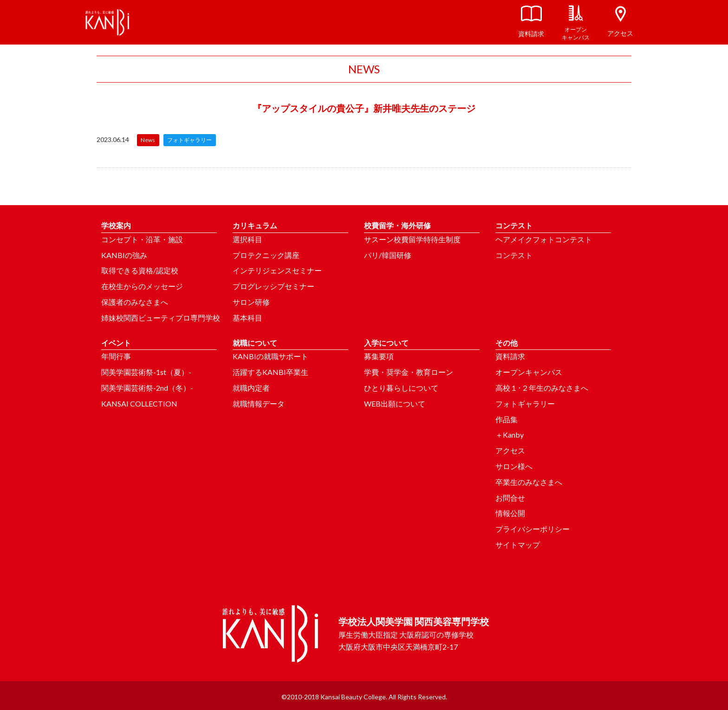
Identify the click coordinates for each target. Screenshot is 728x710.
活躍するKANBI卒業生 (270, 372)
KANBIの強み (124, 255)
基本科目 (247, 318)
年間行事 (116, 356)
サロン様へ (514, 466)
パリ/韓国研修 (388, 255)
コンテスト (514, 255)
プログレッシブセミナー (273, 286)
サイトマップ (518, 545)
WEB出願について (395, 403)
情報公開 (510, 513)
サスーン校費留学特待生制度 (412, 239)
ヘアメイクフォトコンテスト (544, 239)
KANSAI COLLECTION (139, 403)
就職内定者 (251, 388)
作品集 (507, 419)
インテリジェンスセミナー (277, 270)
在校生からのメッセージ (142, 286)
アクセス (510, 450)
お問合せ (510, 498)
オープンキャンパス (529, 372)
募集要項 (379, 356)
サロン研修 (251, 302)
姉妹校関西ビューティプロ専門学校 (161, 318)
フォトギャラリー (525, 403)
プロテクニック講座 (266, 255)
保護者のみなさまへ (135, 302)
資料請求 (510, 356)
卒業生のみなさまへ (529, 482)
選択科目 (247, 239)
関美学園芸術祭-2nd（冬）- (147, 388)
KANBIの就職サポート (270, 356)
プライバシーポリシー (533, 529)
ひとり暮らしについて (401, 388)
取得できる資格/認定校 (140, 270)
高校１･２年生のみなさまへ (542, 388)
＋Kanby (510, 435)
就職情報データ (259, 403)
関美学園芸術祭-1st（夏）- (146, 372)
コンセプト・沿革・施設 (142, 239)
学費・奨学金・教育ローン (409, 372)
